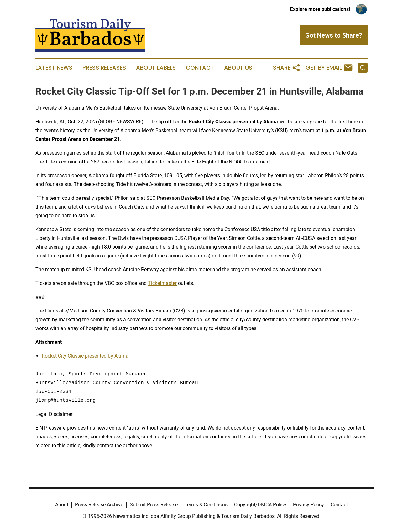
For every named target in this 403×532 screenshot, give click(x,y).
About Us (238, 68)
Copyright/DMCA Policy (260, 505)
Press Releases (104, 68)
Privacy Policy (309, 505)
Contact (200, 68)
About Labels (156, 68)
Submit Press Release (154, 505)
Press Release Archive (99, 505)
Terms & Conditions (206, 505)
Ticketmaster (162, 283)
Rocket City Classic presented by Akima (85, 356)
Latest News (54, 68)
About (62, 505)
